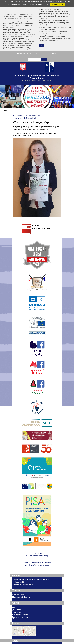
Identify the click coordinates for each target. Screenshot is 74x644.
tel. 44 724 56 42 (19, 595)
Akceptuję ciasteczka (58, 4)
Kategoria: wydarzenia (33, 116)
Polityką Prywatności (49, 1)
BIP (14, 607)
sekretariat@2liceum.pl (21, 597)
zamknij (42, 45)
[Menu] (37, 111)
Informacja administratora (37, 57)
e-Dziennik (17, 610)
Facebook (17, 612)
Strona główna (21, 54)
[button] (72, 97)
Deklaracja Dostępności (21, 617)
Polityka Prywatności (20, 615)
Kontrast (55, 54)
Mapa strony (29, 54)
